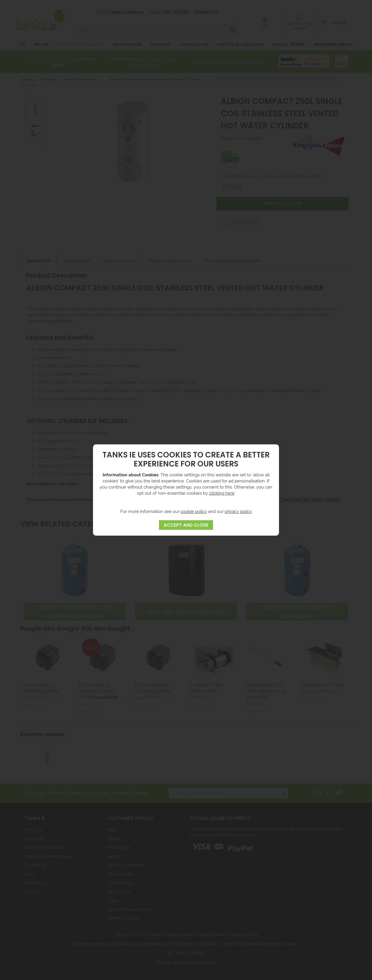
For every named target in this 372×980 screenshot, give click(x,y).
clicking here (222, 493)
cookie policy (194, 511)
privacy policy (238, 511)
